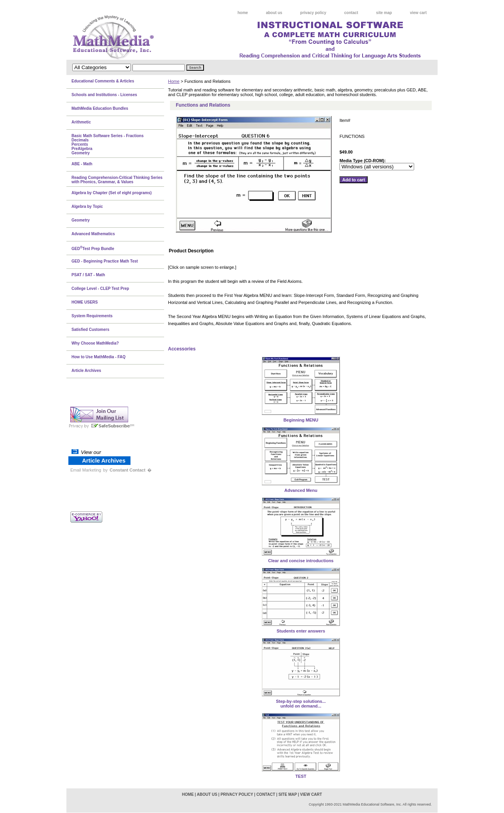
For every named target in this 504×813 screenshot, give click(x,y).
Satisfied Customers (90, 330)
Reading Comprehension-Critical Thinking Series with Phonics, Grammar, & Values (117, 180)
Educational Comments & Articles (103, 81)
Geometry (81, 220)
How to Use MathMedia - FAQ (98, 357)
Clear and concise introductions (301, 561)
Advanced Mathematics (93, 234)
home (243, 13)
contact (351, 13)
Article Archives (86, 371)
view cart (418, 13)
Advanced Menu (301, 490)
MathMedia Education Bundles (100, 108)
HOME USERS (85, 302)
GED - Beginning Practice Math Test (105, 261)
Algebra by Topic (87, 206)
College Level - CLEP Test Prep (100, 289)
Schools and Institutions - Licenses (104, 95)
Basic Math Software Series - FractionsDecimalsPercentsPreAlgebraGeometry (108, 144)
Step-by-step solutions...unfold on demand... (301, 704)
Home (174, 81)
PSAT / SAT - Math (88, 275)
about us (274, 13)
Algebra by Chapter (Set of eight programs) (112, 193)
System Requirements (92, 316)
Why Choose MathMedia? (95, 343)
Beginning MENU (301, 420)
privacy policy (313, 13)
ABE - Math (82, 164)
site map (384, 13)
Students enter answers (301, 631)
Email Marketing (86, 470)
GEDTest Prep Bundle (93, 248)
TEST (301, 776)
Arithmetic (81, 122)
